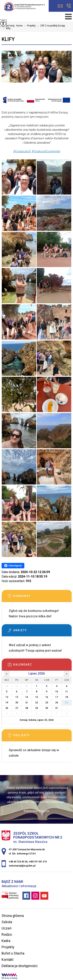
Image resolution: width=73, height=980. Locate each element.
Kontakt (7, 960)
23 (47, 703)
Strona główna (13, 916)
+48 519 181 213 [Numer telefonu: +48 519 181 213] (38, 862)
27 (17, 708)
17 (57, 697)
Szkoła (7, 922)
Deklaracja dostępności (20, 966)
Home (19, 26)
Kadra (6, 941)
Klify (8, 39)
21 (27, 703)
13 (17, 697)
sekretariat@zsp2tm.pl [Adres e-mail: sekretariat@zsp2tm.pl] (22, 866)
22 (37, 703)
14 (27, 697)
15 (37, 697)
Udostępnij (13, 566)
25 (67, 703)
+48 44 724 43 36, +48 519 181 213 (69, 6)
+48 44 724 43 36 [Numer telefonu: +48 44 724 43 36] (18, 862)
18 (67, 697)
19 (7, 703)
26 (7, 708)
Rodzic (7, 934)
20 (17, 703)
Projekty (29, 26)
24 (57, 703)
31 (57, 708)
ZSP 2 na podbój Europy (50, 26)
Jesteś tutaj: (9, 26)
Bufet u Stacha (13, 953)
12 (7, 697)
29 (37, 708)
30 (47, 708)
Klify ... (7, 29)
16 (47, 697)
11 (67, 692)
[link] (22, 151)
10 (57, 692)
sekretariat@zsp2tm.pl (60, 6)
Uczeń (7, 928)
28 (27, 708)
